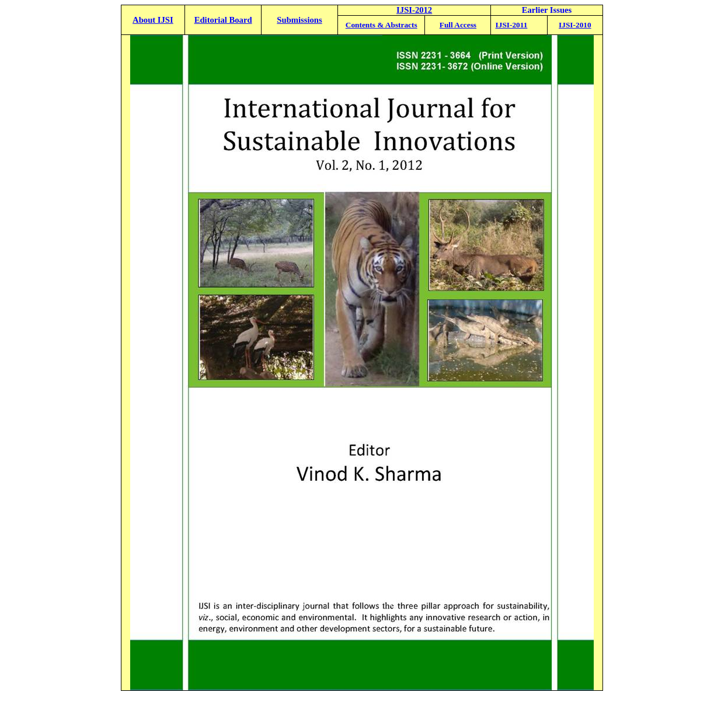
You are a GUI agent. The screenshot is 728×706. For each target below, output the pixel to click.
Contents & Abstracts (382, 25)
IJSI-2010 (575, 25)
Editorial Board (223, 20)
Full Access (458, 25)
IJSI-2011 (512, 25)
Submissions (299, 20)
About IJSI (153, 20)
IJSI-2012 (414, 10)
